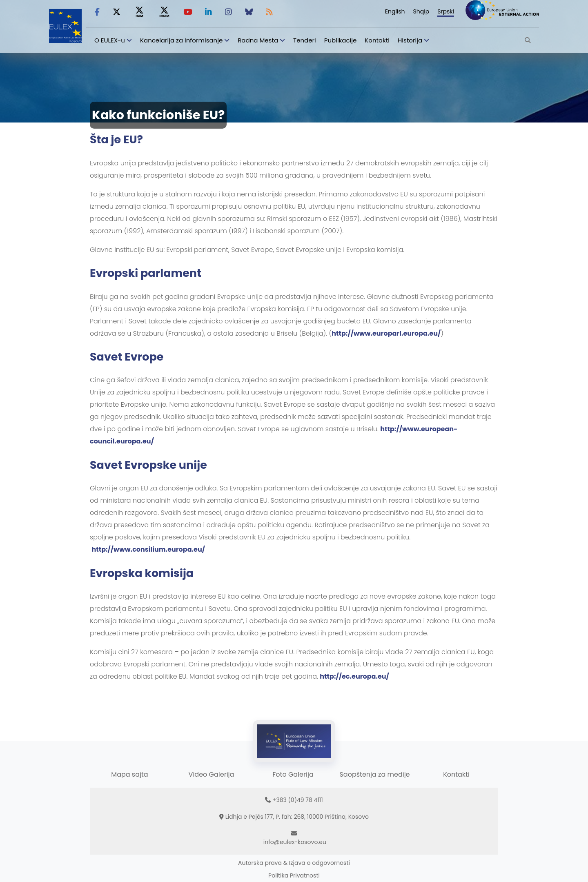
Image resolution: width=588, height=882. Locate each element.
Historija (410, 40)
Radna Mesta (258, 40)
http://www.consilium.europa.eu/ (148, 549)
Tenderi (305, 40)
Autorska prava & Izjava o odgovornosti (294, 863)
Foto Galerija (293, 774)
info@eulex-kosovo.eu (295, 842)
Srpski (446, 11)
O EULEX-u (110, 40)
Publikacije (341, 40)
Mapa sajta (129, 774)
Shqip (421, 11)
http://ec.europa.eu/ (354, 676)
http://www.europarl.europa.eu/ (386, 333)
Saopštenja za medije (374, 774)
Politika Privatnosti (294, 875)
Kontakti (377, 40)
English (395, 11)
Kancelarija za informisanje (182, 40)
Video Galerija (212, 774)
